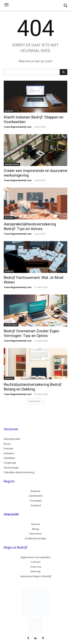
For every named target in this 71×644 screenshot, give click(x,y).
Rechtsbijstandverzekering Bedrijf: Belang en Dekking (33, 387)
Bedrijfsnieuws (12, 164)
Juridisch (9, 111)
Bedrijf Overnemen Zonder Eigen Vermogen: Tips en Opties (31, 333)
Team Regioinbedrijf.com (18, 127)
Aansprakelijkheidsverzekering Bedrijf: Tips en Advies (30, 226)
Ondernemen (11, 325)
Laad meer (36, 401)
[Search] (63, 72)
